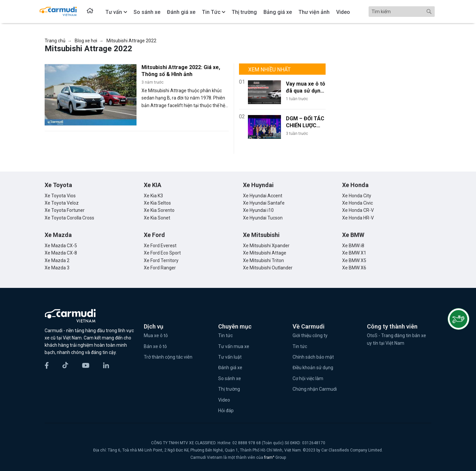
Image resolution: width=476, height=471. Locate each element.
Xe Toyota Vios (60, 196)
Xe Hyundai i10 (258, 210)
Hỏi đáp (226, 411)
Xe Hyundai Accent (263, 196)
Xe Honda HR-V (358, 218)
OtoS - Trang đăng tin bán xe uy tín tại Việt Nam (397, 339)
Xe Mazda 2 (57, 260)
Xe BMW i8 (353, 246)
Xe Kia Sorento (159, 210)
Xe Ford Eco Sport (162, 253)
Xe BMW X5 (354, 260)
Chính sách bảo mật (313, 357)
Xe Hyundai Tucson (263, 218)
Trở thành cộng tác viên (168, 357)
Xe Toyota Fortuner (65, 210)
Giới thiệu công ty (310, 335)
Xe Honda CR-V (358, 210)
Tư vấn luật (230, 357)
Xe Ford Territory (161, 260)
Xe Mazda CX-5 (61, 246)
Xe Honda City (357, 196)
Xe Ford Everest (160, 246)
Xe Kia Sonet (157, 218)
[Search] (402, 12)
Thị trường (229, 389)
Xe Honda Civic (357, 203)
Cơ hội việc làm (308, 378)
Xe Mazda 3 (57, 268)
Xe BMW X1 (354, 253)
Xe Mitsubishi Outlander (268, 268)
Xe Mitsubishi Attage (265, 253)
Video (224, 400)
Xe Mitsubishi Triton (263, 260)
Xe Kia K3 (153, 196)
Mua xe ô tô (156, 335)
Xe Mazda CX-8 (61, 253)
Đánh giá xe (230, 368)
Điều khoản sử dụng (313, 368)
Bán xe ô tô (155, 346)
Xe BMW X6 (354, 268)
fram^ (270, 457)
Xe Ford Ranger (160, 268)
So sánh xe (230, 378)
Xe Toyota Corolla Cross (69, 218)
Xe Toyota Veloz (62, 203)
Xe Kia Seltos (157, 203)
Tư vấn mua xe (234, 346)
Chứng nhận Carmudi (315, 389)
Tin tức (225, 335)
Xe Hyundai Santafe (264, 203)
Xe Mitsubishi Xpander (266, 246)
